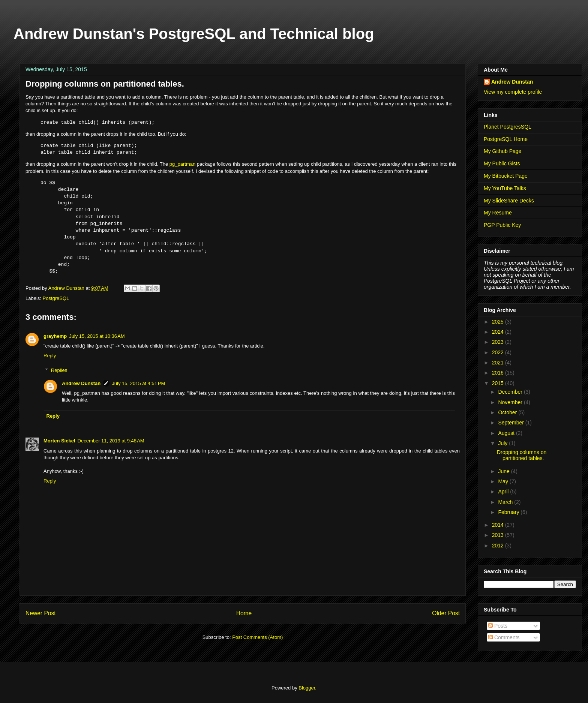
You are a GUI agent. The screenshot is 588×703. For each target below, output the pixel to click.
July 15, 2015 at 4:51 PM (138, 383)
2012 (499, 546)
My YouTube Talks (505, 188)
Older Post (446, 613)
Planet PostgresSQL (508, 127)
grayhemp (55, 336)
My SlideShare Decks (509, 201)
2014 (499, 525)
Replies (59, 370)
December (511, 392)
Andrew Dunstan (81, 383)
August (507, 433)
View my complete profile (513, 92)
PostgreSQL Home (506, 139)
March (506, 502)
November (511, 402)
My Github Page (502, 151)
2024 (499, 332)
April (504, 492)
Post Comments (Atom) (257, 637)
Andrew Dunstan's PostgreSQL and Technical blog (194, 34)
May (504, 481)
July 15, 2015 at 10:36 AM (97, 336)
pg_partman (182, 164)
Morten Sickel (59, 441)
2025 (499, 322)
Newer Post (41, 613)
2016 (499, 373)
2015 (499, 383)
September (511, 423)
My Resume (498, 213)
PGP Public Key (502, 225)
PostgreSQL (56, 298)
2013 (499, 535)
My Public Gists (502, 163)
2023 (499, 342)
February (509, 512)
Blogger (307, 688)
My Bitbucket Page (506, 176)
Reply (50, 356)
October (508, 412)
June (504, 471)
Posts (498, 626)
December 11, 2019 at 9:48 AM (111, 441)
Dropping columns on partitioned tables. (522, 455)
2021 (499, 363)
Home (244, 613)
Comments (504, 637)
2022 (499, 352)
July (503, 443)
